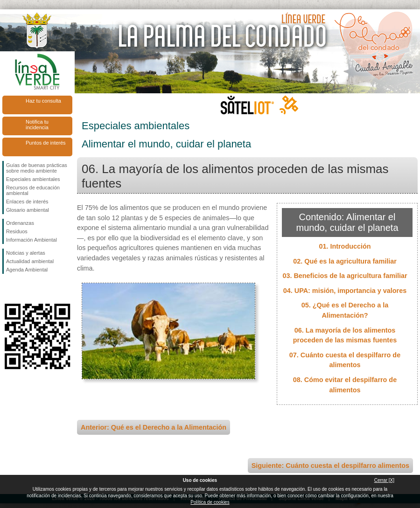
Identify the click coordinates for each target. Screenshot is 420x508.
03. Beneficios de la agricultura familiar (345, 276)
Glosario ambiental (28, 210)
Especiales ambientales (33, 179)
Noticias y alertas (26, 253)
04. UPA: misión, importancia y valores (345, 291)
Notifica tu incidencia (37, 125)
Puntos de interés (46, 143)
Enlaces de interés (27, 202)
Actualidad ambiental (30, 261)
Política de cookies (210, 502)
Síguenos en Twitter (23, 289)
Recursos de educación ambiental (33, 190)
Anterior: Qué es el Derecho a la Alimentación (154, 427)
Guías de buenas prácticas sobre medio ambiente (37, 168)
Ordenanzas (20, 223)
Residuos (17, 231)
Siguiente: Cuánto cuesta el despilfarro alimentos (330, 466)
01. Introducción (345, 246)
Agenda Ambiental (27, 270)
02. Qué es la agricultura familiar (345, 261)
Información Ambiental (31, 240)
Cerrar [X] (384, 480)
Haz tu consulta (43, 101)
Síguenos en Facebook (8, 289)
